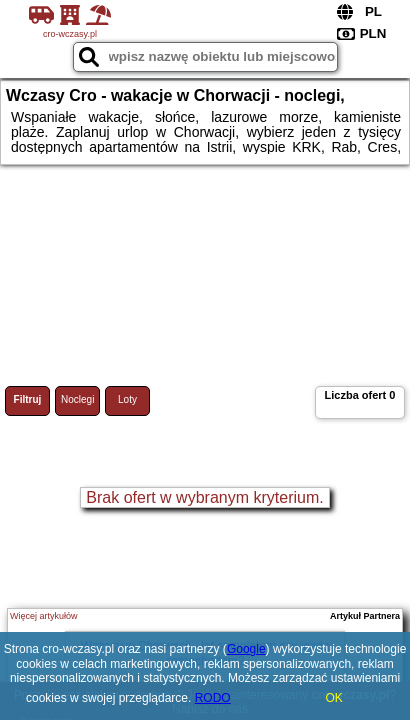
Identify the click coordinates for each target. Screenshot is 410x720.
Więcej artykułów (44, 616)
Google (246, 649)
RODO (213, 698)
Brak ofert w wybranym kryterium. (204, 497)
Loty (127, 399)
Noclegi (77, 399)
